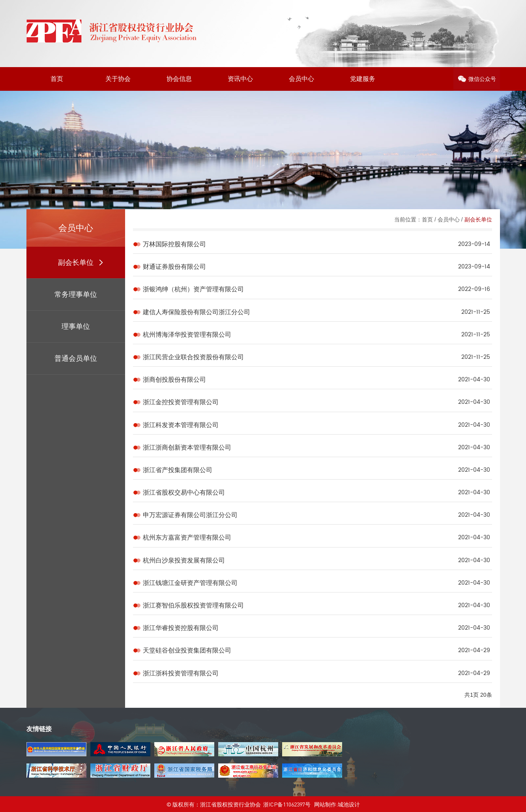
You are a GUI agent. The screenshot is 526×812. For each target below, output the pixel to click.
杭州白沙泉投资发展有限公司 (184, 560)
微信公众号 (482, 79)
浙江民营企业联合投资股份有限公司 (193, 357)
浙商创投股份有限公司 (174, 380)
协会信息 (179, 79)
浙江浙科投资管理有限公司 (181, 673)
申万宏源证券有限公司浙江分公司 (190, 515)
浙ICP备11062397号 (287, 804)
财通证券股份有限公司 (174, 267)
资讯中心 (240, 79)
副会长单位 (478, 219)
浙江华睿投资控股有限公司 (181, 628)
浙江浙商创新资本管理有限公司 (187, 447)
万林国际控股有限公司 (174, 244)
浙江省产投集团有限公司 (178, 470)
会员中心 (301, 79)
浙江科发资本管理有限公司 (181, 425)
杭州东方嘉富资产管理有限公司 (187, 537)
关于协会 (118, 79)
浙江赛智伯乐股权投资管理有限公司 (193, 605)
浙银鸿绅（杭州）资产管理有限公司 (193, 289)
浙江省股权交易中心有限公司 (184, 492)
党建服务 (363, 79)
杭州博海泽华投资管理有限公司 (187, 335)
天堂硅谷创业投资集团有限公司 (187, 650)
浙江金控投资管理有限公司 (181, 402)
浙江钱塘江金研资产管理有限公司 (190, 583)
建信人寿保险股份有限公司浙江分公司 (197, 312)
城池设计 (349, 804)
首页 (57, 79)
